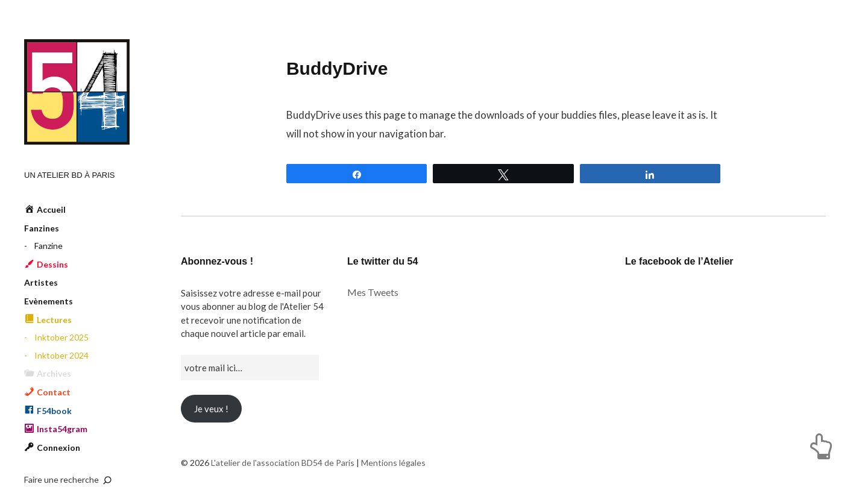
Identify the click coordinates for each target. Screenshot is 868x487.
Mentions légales (393, 463)
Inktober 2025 (61, 337)
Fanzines (42, 228)
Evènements (49, 301)
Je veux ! (211, 409)
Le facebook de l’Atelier (679, 261)
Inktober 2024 (61, 355)
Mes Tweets (373, 292)
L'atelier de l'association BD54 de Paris (77, 92)
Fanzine (49, 246)
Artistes (41, 282)
